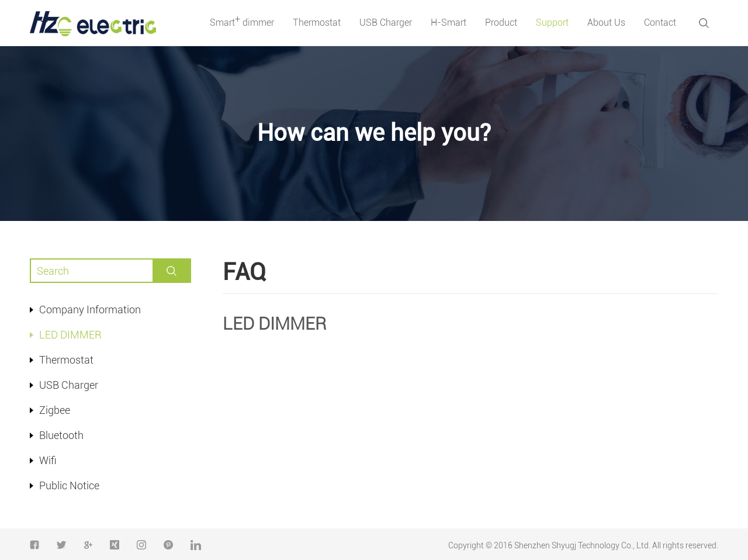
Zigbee (55, 410)
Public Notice (69, 485)
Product (501, 23)
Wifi (48, 460)
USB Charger (386, 23)
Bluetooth (61, 435)
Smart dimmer (242, 21)
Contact (660, 23)
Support (552, 23)
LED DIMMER (70, 335)
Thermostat (317, 23)
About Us (606, 23)
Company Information (90, 310)
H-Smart (449, 23)
